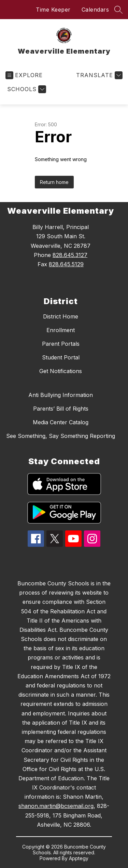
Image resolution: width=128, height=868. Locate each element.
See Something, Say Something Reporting (61, 436)
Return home (54, 182)
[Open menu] (24, 75)
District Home (61, 316)
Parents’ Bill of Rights (61, 409)
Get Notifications (61, 371)
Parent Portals (61, 344)
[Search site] (118, 10)
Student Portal (61, 357)
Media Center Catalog (61, 422)
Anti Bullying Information (61, 395)
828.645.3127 (70, 255)
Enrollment (61, 330)
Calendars (95, 10)
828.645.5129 (66, 264)
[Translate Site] (98, 75)
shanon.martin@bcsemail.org (56, 806)
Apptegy (79, 858)
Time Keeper (53, 10)
